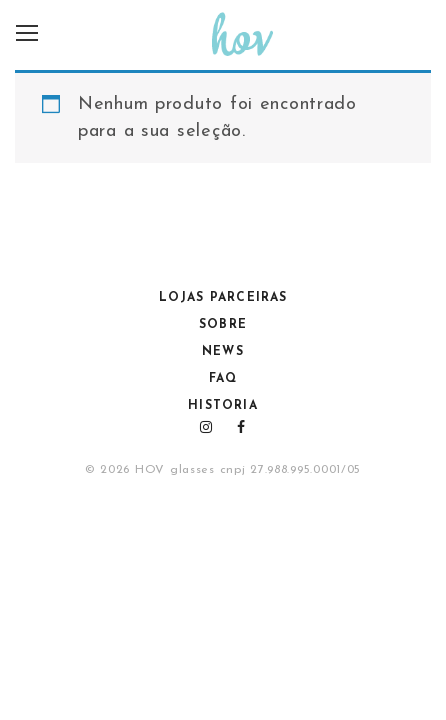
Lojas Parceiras (223, 298)
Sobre (223, 325)
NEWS (223, 352)
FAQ (223, 379)
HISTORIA (223, 406)
